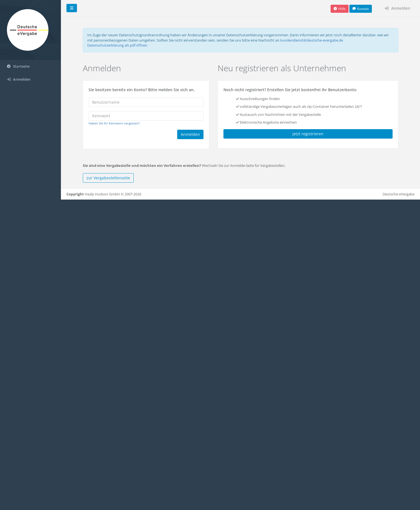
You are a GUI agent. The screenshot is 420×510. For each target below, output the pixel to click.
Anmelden (397, 8)
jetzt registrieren (308, 134)
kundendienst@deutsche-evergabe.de (312, 40)
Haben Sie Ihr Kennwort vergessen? (114, 123)
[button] (340, 9)
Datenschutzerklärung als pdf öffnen (117, 45)
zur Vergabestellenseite (108, 178)
